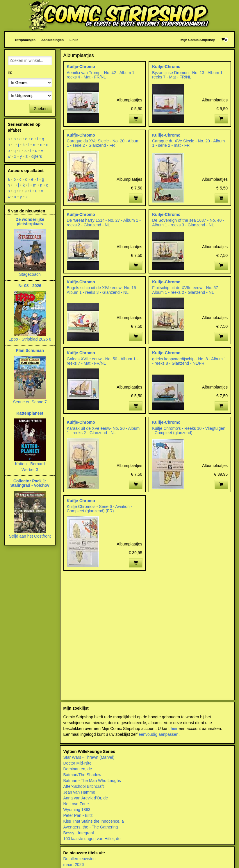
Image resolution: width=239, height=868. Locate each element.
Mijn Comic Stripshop (198, 40)
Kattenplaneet (30, 413)
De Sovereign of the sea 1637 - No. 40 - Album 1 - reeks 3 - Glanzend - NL (188, 222)
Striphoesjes (25, 40)
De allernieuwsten (80, 859)
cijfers (37, 156)
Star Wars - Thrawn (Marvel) (89, 757)
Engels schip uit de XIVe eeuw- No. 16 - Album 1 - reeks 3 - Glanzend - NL (103, 290)
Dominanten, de (78, 769)
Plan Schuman (30, 350)
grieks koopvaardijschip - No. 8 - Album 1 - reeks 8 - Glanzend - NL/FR (189, 361)
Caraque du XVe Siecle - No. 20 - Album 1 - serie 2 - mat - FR (188, 143)
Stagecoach (30, 274)
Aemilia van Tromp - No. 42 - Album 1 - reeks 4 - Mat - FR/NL (102, 75)
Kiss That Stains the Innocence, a (94, 821)
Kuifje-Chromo (81, 67)
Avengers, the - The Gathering (91, 827)
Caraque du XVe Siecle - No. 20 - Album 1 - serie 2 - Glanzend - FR (103, 143)
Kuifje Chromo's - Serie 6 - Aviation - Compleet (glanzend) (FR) (100, 509)
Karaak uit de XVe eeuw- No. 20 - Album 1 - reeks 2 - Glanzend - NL (103, 431)
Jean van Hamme (79, 792)
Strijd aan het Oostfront (30, 536)
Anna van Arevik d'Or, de (86, 798)
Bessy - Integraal (79, 833)
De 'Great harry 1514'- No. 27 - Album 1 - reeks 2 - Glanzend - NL (104, 222)
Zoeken (41, 109)
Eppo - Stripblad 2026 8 (30, 339)
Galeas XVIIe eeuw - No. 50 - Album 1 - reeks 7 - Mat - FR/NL (102, 361)
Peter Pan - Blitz (78, 815)
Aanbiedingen (52, 40)
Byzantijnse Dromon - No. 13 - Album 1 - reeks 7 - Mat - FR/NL (189, 75)
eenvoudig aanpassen (159, 734)
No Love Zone (76, 804)
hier (174, 729)
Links (74, 40)
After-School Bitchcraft (84, 786)
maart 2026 (74, 865)
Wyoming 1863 (77, 810)
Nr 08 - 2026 (30, 286)
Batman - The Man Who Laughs (92, 781)
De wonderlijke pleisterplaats (30, 222)
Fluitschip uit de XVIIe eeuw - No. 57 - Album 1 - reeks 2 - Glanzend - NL (186, 290)
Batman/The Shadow (82, 775)
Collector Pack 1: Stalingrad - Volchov (30, 483)
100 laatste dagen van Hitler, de (92, 839)
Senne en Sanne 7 (30, 402)
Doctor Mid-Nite (77, 763)
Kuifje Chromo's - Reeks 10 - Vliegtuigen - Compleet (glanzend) (189, 431)
